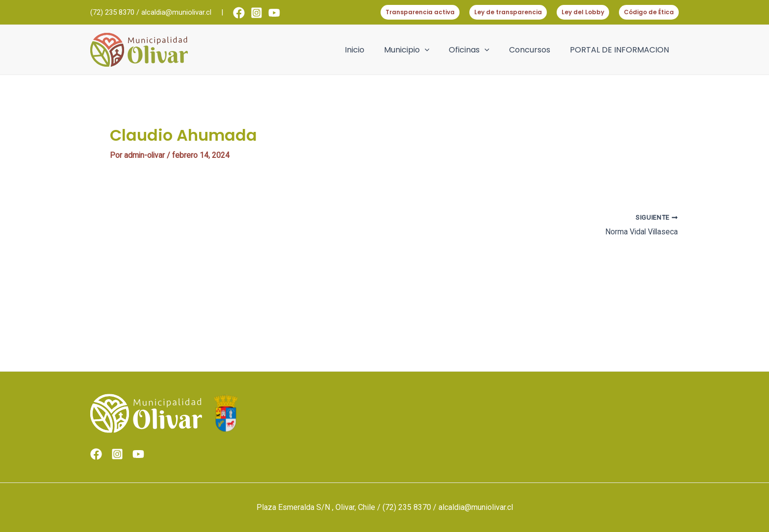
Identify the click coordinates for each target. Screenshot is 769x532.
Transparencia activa (420, 12)
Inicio (372, 50)
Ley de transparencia (508, 12)
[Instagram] (256, 13)
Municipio (421, 50)
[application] (438, 50)
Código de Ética (649, 12)
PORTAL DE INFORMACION (621, 50)
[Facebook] (239, 13)
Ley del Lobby (583, 12)
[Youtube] (274, 13)
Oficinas (479, 50)
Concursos (536, 50)
